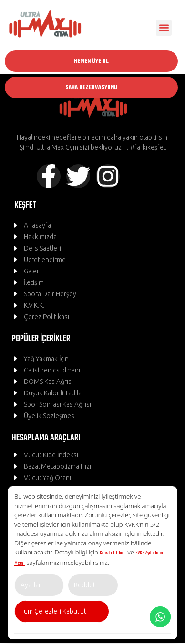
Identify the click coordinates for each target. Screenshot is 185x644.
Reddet (85, 585)
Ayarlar (31, 585)
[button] (164, 28)
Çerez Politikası (113, 553)
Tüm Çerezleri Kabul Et (53, 611)
